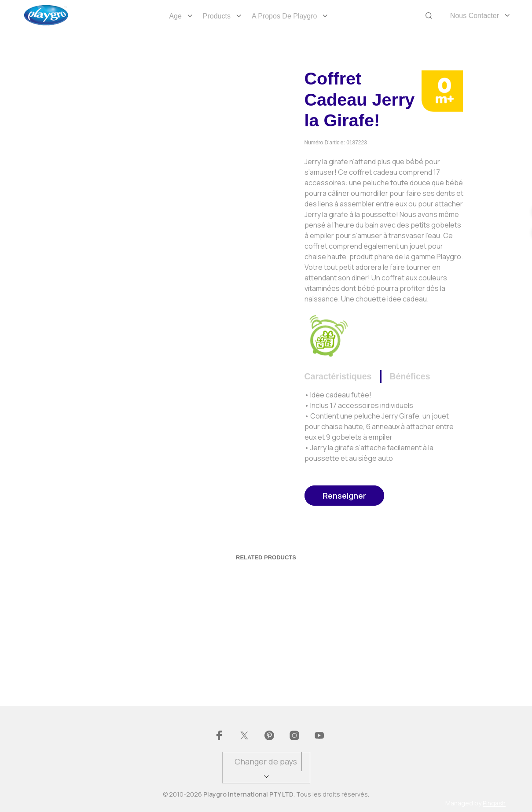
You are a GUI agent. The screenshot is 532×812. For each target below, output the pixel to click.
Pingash (494, 803)
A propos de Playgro (284, 16)
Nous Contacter (475, 16)
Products (217, 16)
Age (175, 16)
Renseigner (344, 496)
